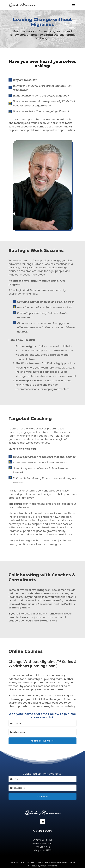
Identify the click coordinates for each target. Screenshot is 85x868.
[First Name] (42, 723)
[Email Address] (42, 732)
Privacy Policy (68, 862)
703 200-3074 (40, 840)
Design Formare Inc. (49, 866)
